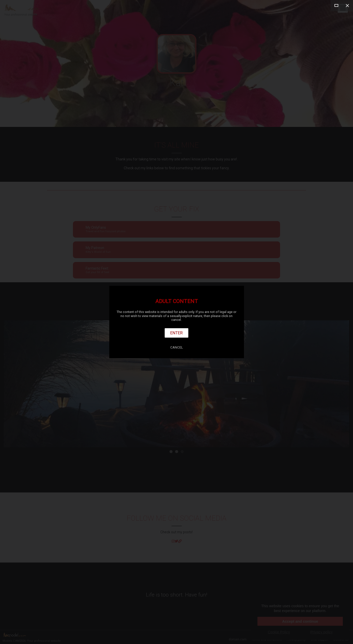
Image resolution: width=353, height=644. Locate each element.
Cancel (177, 347)
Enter (176, 333)
